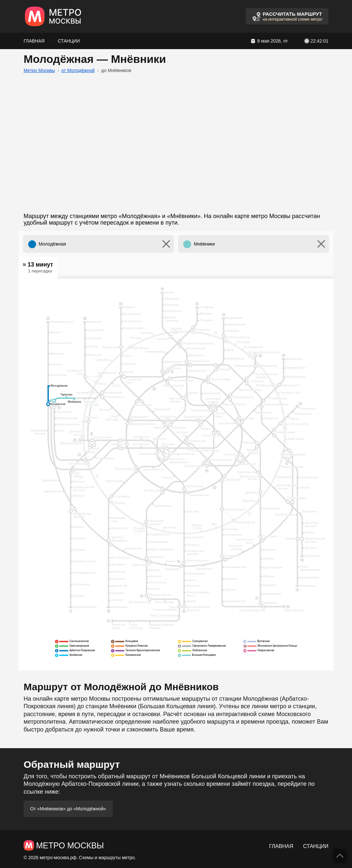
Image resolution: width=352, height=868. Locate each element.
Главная (34, 41)
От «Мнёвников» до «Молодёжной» (68, 809)
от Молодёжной (78, 70)
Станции (69, 41)
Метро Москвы (39, 70)
